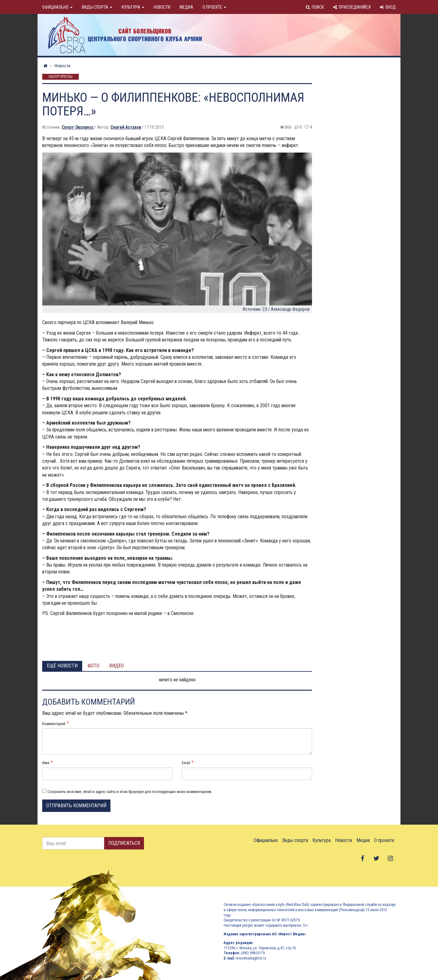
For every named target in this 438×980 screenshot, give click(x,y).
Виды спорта (97, 7)
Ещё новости (62, 666)
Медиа (186, 7)
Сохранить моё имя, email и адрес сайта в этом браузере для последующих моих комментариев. (130, 792)
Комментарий (54, 724)
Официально (57, 7)
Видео (116, 666)
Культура (133, 7)
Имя (46, 763)
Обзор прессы (60, 77)
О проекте (214, 7)
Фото (93, 666)
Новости (162, 7)
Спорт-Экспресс (78, 127)
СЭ (265, 309)
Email (186, 763)
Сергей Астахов (126, 127)
